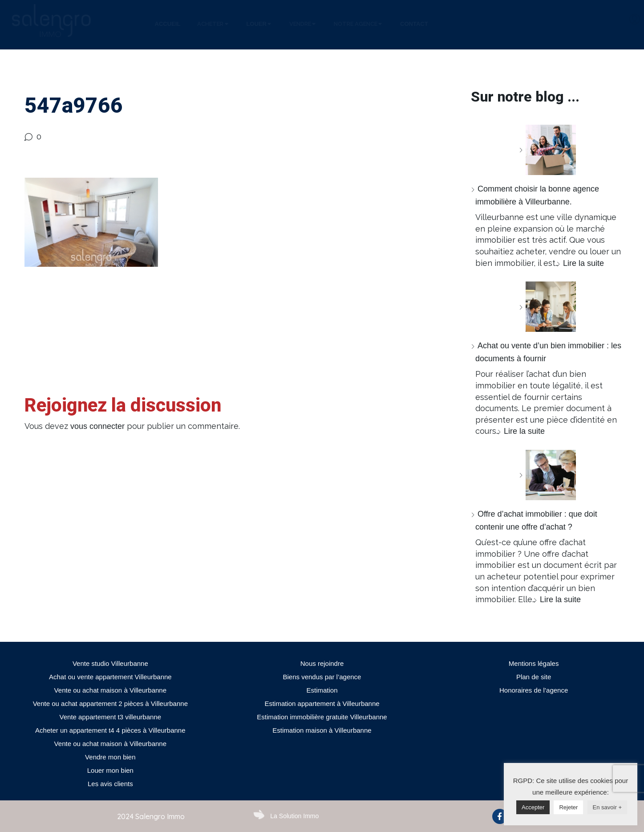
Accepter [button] (533, 807)
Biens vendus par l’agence (322, 677)
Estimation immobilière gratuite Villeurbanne (322, 717)
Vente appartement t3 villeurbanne (111, 717)
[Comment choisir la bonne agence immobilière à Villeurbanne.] (547, 150)
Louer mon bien (110, 770)
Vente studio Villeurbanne (110, 663)
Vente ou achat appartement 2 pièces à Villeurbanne (110, 704)
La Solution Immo (294, 816)
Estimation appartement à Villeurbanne (322, 704)
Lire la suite (583, 263)
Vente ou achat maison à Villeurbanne (110, 690)
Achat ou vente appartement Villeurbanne (110, 677)
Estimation (322, 690)
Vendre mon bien (110, 757)
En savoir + (607, 807)
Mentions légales (534, 663)
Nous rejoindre (322, 663)
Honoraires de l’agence (534, 690)
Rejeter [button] (568, 807)
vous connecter (97, 426)
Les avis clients (110, 784)
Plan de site (534, 677)
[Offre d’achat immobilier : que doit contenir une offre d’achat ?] (547, 475)
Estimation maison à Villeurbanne (322, 730)
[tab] (168, 24)
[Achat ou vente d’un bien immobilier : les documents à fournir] (547, 307)
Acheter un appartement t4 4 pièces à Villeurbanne (110, 730)
